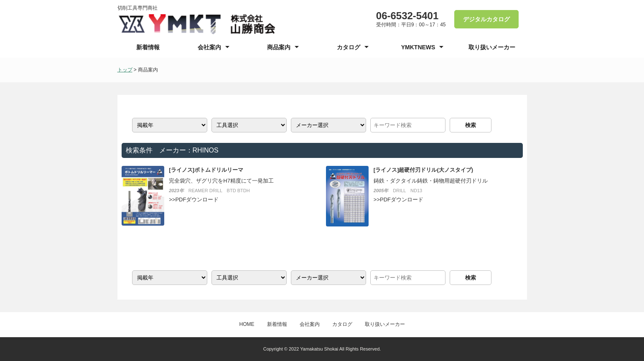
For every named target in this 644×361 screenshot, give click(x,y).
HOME (247, 324)
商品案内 (279, 47)
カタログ (349, 47)
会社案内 (209, 47)
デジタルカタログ (486, 19)
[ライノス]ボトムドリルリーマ (206, 170)
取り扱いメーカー (492, 47)
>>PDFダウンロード (194, 200)
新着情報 (148, 47)
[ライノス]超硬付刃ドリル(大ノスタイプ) (423, 170)
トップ (125, 70)
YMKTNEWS (418, 47)
